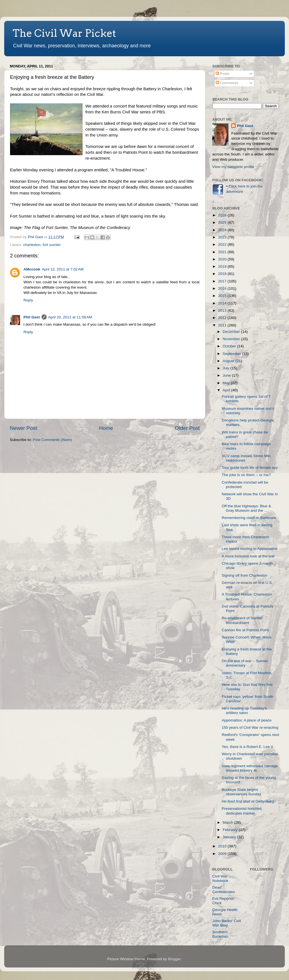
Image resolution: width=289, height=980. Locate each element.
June (227, 375)
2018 (223, 274)
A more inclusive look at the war (248, 556)
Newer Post (23, 428)
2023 (223, 237)
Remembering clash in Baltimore (249, 518)
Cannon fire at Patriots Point (245, 630)
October (230, 346)
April (227, 390)
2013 (223, 310)
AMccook (32, 269)
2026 (223, 215)
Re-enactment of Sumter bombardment (242, 620)
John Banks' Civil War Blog (227, 923)
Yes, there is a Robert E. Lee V (248, 747)
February (231, 830)
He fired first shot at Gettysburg (248, 801)
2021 (223, 252)
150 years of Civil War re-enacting (250, 727)
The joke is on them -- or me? (246, 475)
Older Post (187, 428)
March (228, 822)
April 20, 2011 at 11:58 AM (70, 317)
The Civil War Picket (64, 33)
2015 (223, 296)
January (230, 837)
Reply (28, 300)
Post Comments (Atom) (52, 440)
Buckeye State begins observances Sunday (241, 792)
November (232, 339)
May (227, 383)
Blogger (174, 959)
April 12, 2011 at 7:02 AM (63, 269)
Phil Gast (32, 317)
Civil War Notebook (220, 878)
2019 (223, 266)
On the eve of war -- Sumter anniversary (245, 663)
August (229, 361)
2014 (223, 303)
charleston (32, 245)
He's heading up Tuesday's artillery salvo (244, 710)
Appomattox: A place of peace (247, 720)
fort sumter (52, 245)
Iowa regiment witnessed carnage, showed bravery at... (250, 768)
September (232, 354)
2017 (223, 281)
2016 (223, 288)
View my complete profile (233, 167)
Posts (223, 74)
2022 (223, 244)
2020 (223, 259)
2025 (223, 222)
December (232, 332)
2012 (223, 318)
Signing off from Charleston (245, 575)
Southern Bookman (220, 934)
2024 (223, 230)
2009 (223, 854)
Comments (227, 83)
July (227, 368)
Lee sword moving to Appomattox (250, 549)
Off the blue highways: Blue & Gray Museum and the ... (246, 508)
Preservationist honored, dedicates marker (242, 811)
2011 (223, 325)
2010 (223, 846)
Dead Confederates (224, 890)
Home (106, 428)
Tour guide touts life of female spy (250, 468)
